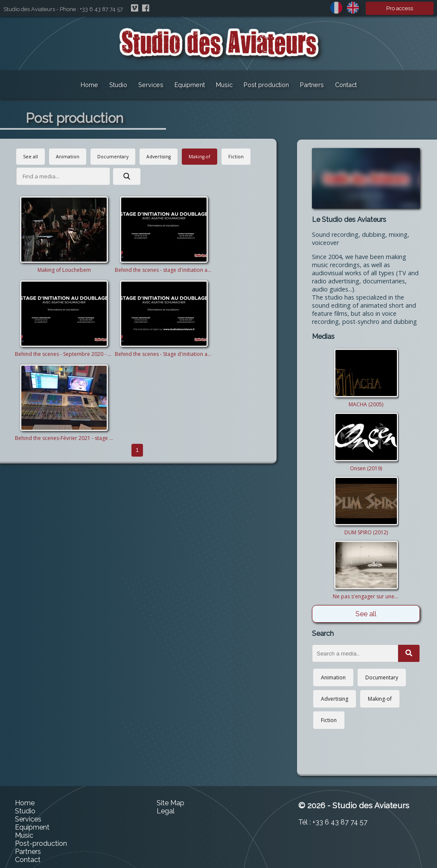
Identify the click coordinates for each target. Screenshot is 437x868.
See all (31, 157)
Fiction (236, 157)
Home (89, 85)
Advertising (159, 157)
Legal (166, 811)
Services (151, 85)
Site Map (170, 803)
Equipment (190, 85)
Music (224, 85)
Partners (312, 85)
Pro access (400, 8)
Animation (68, 157)
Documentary (113, 157)
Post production (266, 85)
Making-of (200, 157)
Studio (118, 85)
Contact (346, 85)
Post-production (41, 843)
